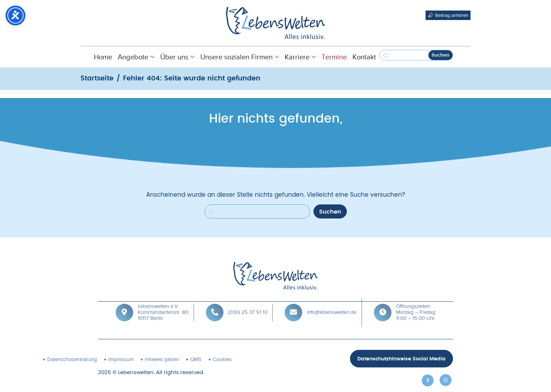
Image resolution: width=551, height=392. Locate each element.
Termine (334, 57)
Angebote (136, 57)
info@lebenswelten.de (332, 302)
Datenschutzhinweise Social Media (401, 359)
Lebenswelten (136, 373)
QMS (124, 359)
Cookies (150, 359)
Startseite (97, 79)
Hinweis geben (90, 359)
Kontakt (364, 57)
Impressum (49, 359)
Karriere (300, 57)
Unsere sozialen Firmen (240, 57)
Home (103, 57)
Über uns (177, 57)
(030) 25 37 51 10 (248, 302)
